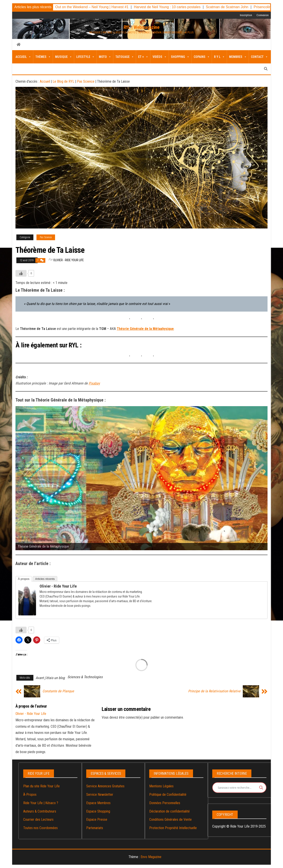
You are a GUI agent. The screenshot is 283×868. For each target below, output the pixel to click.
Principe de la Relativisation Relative (214, 691)
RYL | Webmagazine (142, 27)
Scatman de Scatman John (227, 7)
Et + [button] (143, 57)
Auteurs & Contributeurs (40, 811)
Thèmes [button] (43, 57)
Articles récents (45, 579)
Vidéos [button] (160, 57)
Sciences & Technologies (85, 677)
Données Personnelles (165, 803)
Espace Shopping (98, 811)
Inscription (246, 15)
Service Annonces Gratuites (105, 786)
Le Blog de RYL (63, 81)
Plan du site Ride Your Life (41, 786)
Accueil (23, 57)
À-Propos (30, 795)
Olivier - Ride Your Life (69, 260)
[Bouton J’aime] (21, 273)
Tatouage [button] (125, 57)
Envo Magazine (151, 857)
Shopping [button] (180, 57)
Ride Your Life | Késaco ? (41, 803)
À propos (24, 579)
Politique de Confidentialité (168, 795)
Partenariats (95, 828)
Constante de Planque (58, 691)
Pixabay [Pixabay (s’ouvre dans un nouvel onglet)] (94, 383)
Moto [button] (105, 57)
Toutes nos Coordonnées (40, 828)
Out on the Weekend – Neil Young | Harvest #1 (92, 7)
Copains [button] (202, 57)
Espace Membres (98, 803)
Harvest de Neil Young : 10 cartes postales (167, 7)
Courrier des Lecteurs (38, 819)
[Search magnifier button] (261, 788)
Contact (259, 57)
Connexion (263, 15)
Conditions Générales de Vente (170, 819)
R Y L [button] (219, 57)
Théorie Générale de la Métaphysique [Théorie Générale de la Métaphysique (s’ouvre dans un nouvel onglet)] (145, 329)
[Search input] (237, 788)
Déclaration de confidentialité (169, 811)
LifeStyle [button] (85, 57)
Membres (238, 57)
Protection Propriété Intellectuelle (173, 828)
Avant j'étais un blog (50, 678)
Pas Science (86, 81)
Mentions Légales (161, 786)
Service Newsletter (100, 795)
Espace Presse (97, 819)
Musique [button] (64, 57)
